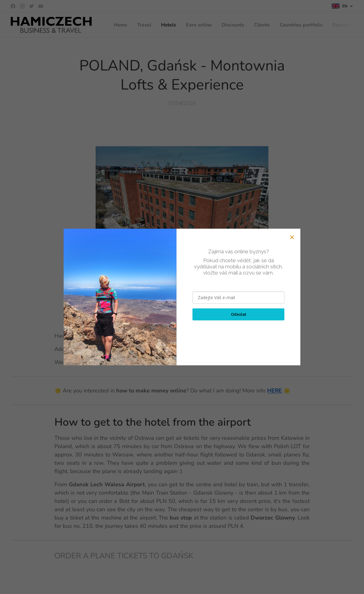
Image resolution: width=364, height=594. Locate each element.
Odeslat (239, 314)
